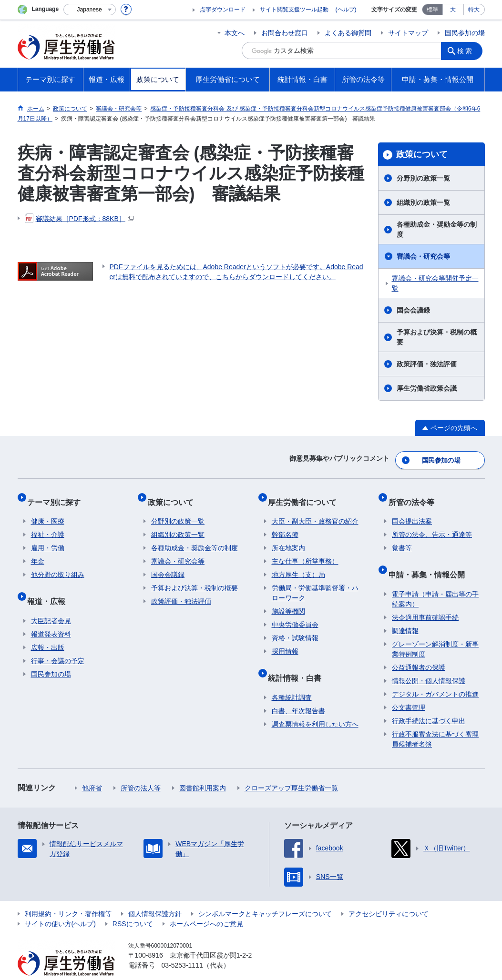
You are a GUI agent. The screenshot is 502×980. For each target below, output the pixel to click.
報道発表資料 (51, 616)
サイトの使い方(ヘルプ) (60, 905)
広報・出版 (48, 629)
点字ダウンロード (223, 10)
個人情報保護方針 (155, 895)
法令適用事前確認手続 (425, 599)
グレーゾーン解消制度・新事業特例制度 (435, 631)
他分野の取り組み (58, 564)
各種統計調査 (292, 679)
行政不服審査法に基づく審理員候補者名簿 (435, 721)
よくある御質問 (348, 33)
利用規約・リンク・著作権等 (68, 895)
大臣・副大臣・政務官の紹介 (315, 511)
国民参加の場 (465, 33)
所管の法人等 (141, 769)
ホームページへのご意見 (206, 905)
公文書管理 (409, 689)
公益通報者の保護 (419, 649)
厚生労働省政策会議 (427, 388)
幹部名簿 (285, 524)
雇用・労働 (48, 537)
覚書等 (402, 537)
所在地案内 (288, 537)
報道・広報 (50, 586)
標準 (432, 10)
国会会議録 (413, 310)
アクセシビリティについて (389, 895)
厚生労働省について (306, 495)
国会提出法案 (412, 511)
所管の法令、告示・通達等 (432, 524)
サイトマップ (408, 33)
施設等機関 (288, 601)
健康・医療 (48, 511)
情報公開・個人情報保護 (429, 662)
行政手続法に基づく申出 (429, 702)
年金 (38, 551)
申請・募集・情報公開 (430, 560)
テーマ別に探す (58, 495)
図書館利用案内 (203, 769)
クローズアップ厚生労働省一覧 (291, 769)
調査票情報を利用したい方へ (315, 706)
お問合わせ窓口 (285, 33)
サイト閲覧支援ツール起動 (294, 10)
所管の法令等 (415, 495)
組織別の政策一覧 (423, 202)
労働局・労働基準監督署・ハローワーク (315, 582)
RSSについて (133, 905)
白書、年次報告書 (298, 692)
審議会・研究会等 (423, 256)
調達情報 (405, 612)
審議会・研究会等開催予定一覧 (435, 283)
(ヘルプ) (346, 10)
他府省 (92, 769)
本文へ (235, 33)
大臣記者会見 (51, 602)
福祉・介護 (48, 524)
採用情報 (285, 641)
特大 (474, 10)
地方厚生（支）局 (298, 564)
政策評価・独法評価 (427, 364)
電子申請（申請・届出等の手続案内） (435, 581)
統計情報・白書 (298, 663)
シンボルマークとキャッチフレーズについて (265, 895)
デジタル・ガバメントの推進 (435, 676)
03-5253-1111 (182, 947)
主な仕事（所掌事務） (305, 551)
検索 (468, 51)
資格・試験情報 (295, 627)
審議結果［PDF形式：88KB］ (79, 219)
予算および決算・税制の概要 (437, 337)
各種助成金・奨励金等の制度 (437, 229)
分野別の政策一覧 (423, 178)
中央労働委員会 (295, 614)
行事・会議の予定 (58, 642)
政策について (422, 154)
